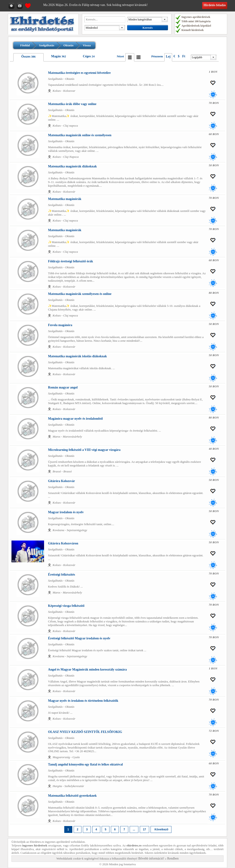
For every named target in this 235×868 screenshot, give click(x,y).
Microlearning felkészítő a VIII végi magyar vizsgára (84, 450)
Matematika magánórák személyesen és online (80, 294)
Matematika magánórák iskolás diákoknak (77, 356)
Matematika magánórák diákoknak (72, 166)
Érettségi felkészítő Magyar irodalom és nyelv (79, 638)
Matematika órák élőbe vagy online (72, 104)
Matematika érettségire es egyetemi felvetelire (79, 73)
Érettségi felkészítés (62, 575)
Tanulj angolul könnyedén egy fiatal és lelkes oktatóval (85, 764)
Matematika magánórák (65, 199)
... (134, 829)
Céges (87, 56)
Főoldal (25, 45)
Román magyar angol (63, 387)
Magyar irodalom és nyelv (66, 512)
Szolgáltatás (47, 45)
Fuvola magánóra (60, 325)
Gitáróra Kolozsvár (61, 481)
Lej (168, 57)
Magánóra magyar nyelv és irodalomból (75, 419)
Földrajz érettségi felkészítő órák (70, 261)
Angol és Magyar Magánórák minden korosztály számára (87, 670)
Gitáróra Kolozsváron (63, 543)
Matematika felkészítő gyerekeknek (72, 796)
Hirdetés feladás (215, 5)
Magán (56, 56)
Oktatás (68, 45)
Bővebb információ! (151, 858)
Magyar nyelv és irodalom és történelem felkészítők (83, 701)
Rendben (173, 858)
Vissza (87, 45)
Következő (161, 829)
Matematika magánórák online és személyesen (80, 135)
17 (144, 829)
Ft (184, 56)
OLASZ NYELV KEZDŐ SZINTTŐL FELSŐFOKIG (85, 732)
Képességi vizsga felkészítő (66, 606)
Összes (26, 57)
